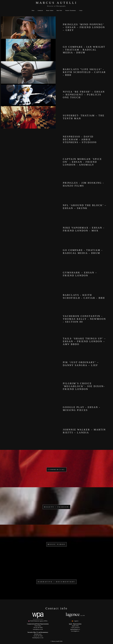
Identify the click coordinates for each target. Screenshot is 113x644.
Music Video (59, 11)
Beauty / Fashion (50, 11)
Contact (81, 11)
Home (33, 11)
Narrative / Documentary (71, 11)
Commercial (40, 11)
